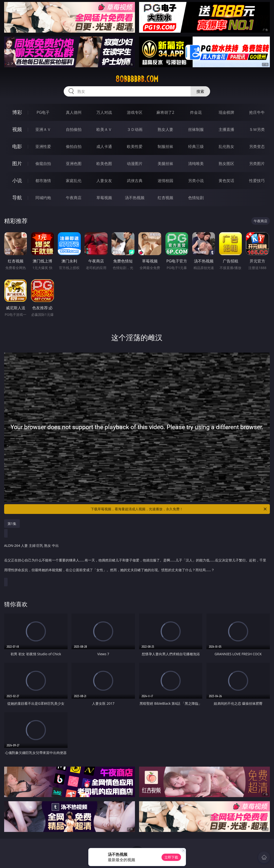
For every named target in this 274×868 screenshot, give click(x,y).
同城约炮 (43, 198)
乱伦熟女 (226, 146)
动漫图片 (135, 164)
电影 (17, 146)
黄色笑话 (226, 181)
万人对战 (104, 112)
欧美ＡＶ (104, 129)
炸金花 (196, 112)
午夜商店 (74, 198)
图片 (17, 163)
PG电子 (43, 112)
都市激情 (43, 181)
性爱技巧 (257, 181)
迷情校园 (165, 181)
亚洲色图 (74, 164)
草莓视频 (104, 198)
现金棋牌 (226, 112)
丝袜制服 (196, 129)
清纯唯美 (196, 164)
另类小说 (196, 181)
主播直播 (226, 129)
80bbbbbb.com (137, 79)
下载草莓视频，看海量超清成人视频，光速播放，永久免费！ (179, 509)
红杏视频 (165, 198)
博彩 (17, 112)
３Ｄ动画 (135, 129)
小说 (17, 180)
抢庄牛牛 (257, 112)
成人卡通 (104, 146)
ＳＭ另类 (257, 129)
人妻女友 (104, 181)
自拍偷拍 (74, 129)
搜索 (200, 91)
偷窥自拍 (43, 164)
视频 (17, 129)
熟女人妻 (165, 129)
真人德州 (74, 112)
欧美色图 (104, 164)
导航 (17, 198)
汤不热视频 (135, 198)
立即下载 (171, 857)
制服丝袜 (165, 146)
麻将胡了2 (165, 112)
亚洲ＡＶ (43, 129)
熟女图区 (226, 164)
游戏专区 (135, 112)
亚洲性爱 (43, 146)
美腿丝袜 (165, 164)
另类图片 (257, 164)
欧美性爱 (135, 146)
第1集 (12, 524)
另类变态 (257, 146)
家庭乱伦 (74, 181)
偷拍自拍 (74, 146)
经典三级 (196, 146)
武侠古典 (135, 181)
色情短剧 (196, 198)
